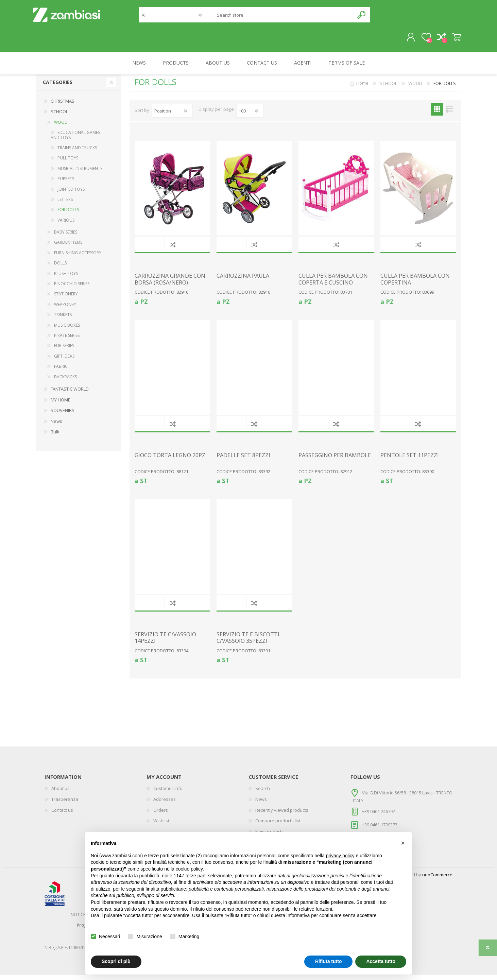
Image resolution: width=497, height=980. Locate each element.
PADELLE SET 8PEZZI (243, 460)
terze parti (196, 876)
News (56, 426)
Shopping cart (453, 40)
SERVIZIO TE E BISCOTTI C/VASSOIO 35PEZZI (248, 642)
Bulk (55, 436)
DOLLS (60, 268)
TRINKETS (63, 319)
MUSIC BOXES (67, 330)
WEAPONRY (65, 309)
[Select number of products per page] (250, 116)
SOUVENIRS (63, 415)
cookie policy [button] (189, 869)
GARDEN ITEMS (68, 247)
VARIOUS (66, 225)
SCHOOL (59, 116)
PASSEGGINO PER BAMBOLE (335, 460)
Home (362, 88)
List (450, 114)
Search (362, 17)
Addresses (165, 804)
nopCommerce (437, 879)
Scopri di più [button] (116, 961)
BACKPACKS (65, 382)
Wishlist (161, 825)
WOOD (61, 127)
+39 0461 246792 (379, 816)
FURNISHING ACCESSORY (78, 257)
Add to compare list (173, 249)
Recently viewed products (282, 815)
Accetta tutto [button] (381, 961)
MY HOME (61, 405)
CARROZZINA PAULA (243, 281)
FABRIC (61, 371)
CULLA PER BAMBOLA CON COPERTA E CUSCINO (333, 284)
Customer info (168, 793)
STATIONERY (66, 299)
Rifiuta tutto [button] (329, 961)
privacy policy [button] (340, 856)
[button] (403, 843)
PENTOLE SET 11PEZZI (410, 460)
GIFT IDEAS (64, 361)
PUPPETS (66, 183)
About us (61, 793)
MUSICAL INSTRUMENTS (80, 173)
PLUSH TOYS (66, 278)
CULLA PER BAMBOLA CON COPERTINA (415, 284)
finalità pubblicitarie (166, 889)
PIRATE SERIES (67, 340)
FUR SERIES (64, 350)
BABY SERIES (66, 237)
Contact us (62, 815)
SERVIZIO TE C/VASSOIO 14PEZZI (165, 642)
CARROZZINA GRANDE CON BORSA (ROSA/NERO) (170, 284)
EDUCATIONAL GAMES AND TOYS (75, 140)
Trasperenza (65, 804)
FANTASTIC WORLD (70, 394)
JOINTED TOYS (71, 194)
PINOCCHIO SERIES (72, 288)
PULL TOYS (68, 163)
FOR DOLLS (68, 214)
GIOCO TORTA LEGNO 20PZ (170, 460)
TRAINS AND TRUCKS (77, 152)
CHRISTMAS (63, 106)
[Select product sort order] (172, 116)
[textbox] (280, 17)
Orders (161, 815)
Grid (437, 114)
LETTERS (65, 204)
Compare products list (278, 825)
